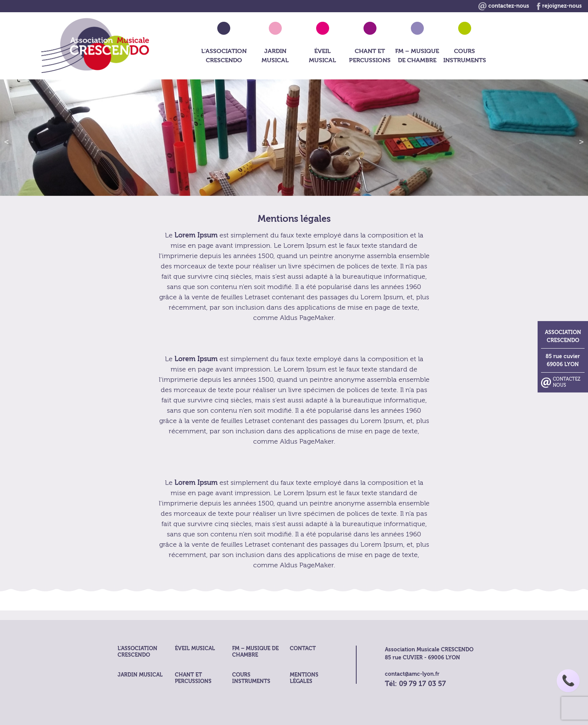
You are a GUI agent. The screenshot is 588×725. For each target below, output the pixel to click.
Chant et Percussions (370, 56)
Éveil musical (322, 56)
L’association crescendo (224, 56)
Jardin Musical (275, 56)
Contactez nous (567, 324)
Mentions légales (304, 678)
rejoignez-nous (559, 6)
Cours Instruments (465, 56)
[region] (294, 138)
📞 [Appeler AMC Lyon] (568, 681)
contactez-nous (504, 6)
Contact (303, 649)
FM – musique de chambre (417, 56)
